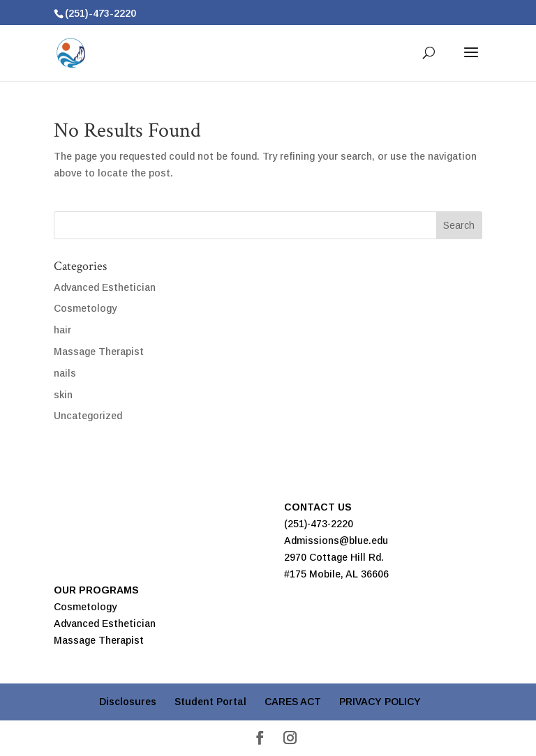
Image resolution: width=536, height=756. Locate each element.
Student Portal (210, 702)
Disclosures (128, 702)
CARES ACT (293, 702)
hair (62, 330)
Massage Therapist (99, 351)
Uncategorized (88, 416)
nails (65, 373)
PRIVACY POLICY (380, 702)
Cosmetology (85, 308)
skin (63, 395)
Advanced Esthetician (105, 287)
